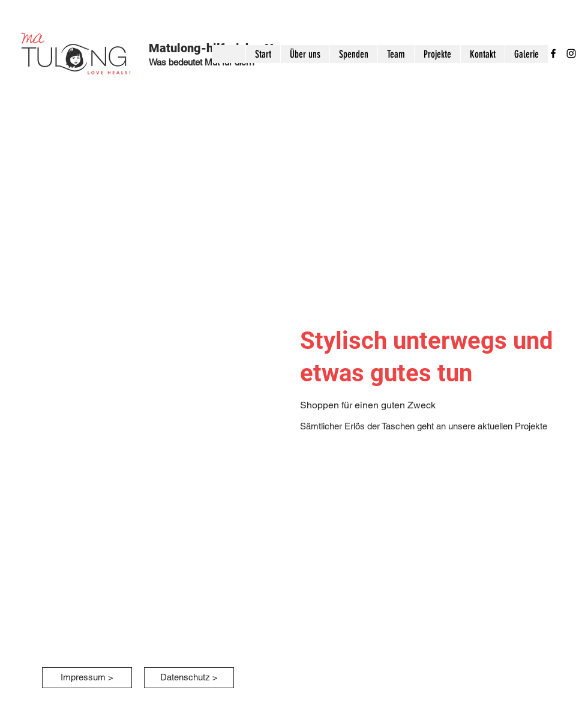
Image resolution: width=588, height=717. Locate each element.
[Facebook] (553, 53)
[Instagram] (571, 53)
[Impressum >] (87, 678)
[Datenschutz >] (189, 678)
